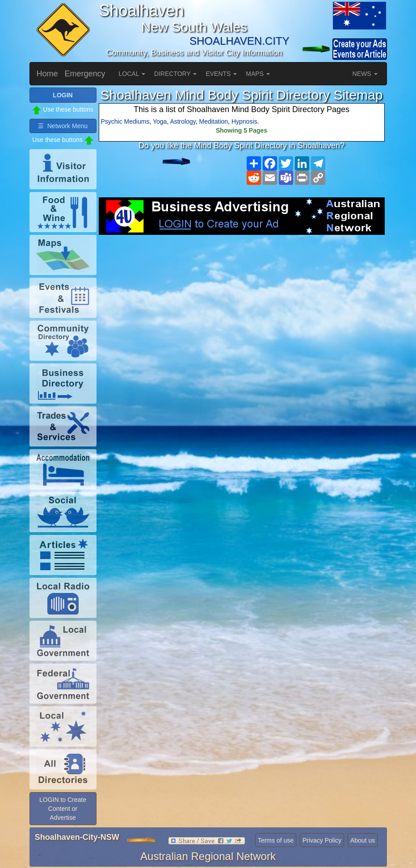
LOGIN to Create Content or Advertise (63, 809)
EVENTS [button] (221, 74)
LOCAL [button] (132, 74)
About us (363, 840)
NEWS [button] (365, 74)
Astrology (183, 121)
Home (47, 74)
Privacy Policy (322, 840)
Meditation (214, 121)
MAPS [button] (258, 74)
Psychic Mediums (125, 121)
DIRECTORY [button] (176, 74)
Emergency (85, 74)
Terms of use (276, 840)
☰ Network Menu (63, 126)
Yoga (160, 121)
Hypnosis (244, 121)
